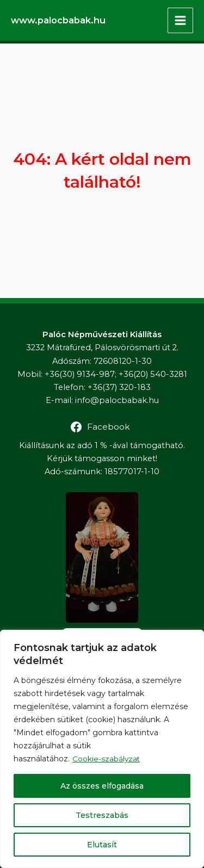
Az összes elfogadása (102, 786)
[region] (102, 749)
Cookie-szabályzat (107, 759)
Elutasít (102, 845)
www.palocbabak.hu (58, 20)
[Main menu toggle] (180, 20)
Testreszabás (102, 815)
